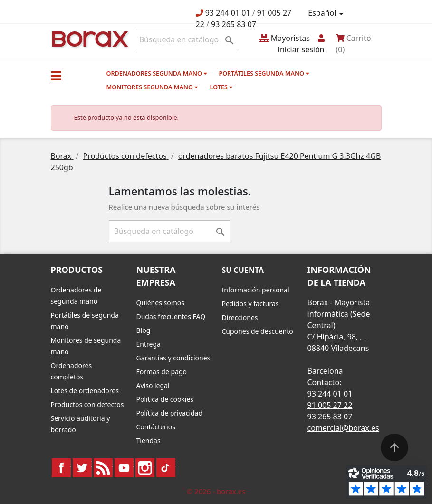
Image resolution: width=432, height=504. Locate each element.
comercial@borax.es (343, 428)
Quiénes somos (160, 303)
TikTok (166, 468)
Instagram (145, 468)
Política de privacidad (170, 413)
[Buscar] (187, 39)
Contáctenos (156, 427)
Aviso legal (153, 385)
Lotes (222, 87)
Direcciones (240, 317)
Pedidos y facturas (250, 304)
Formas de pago (162, 372)
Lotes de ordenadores (85, 391)
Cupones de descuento (258, 331)
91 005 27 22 (330, 405)
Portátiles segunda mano (264, 73)
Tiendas (149, 441)
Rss (103, 468)
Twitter (82, 468)
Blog (144, 330)
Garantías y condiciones (173, 358)
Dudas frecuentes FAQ (171, 316)
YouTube (124, 468)
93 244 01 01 (228, 13)
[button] (56, 76)
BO (88, 38)
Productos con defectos (87, 404)
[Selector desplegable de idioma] (327, 13)
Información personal (256, 290)
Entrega (149, 344)
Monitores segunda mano (153, 87)
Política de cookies (165, 399)
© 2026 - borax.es (216, 491)
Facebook (61, 468)
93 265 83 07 (234, 24)
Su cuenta (243, 270)
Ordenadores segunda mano (157, 73)
